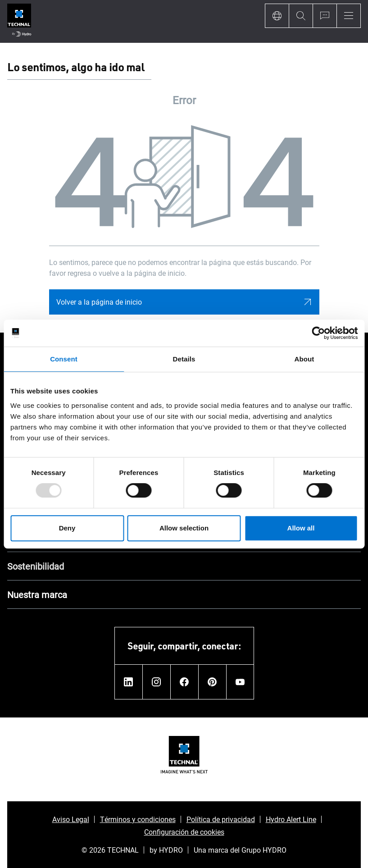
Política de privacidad (221, 819)
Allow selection (184, 528)
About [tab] (304, 359)
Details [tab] (184, 359)
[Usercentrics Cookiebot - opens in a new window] (318, 333)
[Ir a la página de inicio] (19, 21)
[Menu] (349, 16)
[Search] (301, 16)
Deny (67, 528)
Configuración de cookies (184, 832)
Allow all (301, 528)
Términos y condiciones (138, 819)
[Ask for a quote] (325, 16)
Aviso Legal (71, 819)
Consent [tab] (64, 359)
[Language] (277, 16)
